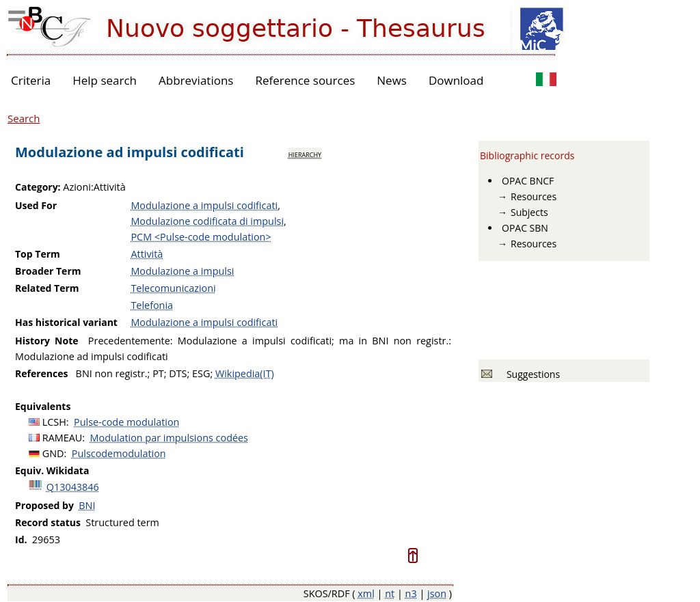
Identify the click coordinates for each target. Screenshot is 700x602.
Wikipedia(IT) (245, 373)
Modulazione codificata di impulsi (207, 221)
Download (456, 80)
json (437, 593)
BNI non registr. (112, 373)
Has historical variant (66, 322)
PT (158, 373)
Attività (147, 254)
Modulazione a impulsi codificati (204, 205)
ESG (201, 373)
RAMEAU (63, 438)
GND (53, 453)
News (392, 80)
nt (390, 593)
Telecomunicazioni (173, 288)
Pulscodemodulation (119, 453)
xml (366, 593)
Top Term (38, 254)
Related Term (47, 288)
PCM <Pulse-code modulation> (201, 237)
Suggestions (531, 374)
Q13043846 (73, 487)
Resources (534, 196)
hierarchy (305, 154)
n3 (411, 593)
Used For (36, 205)
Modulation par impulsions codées (169, 438)
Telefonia (152, 305)
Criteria (31, 80)
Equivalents (43, 406)
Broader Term (48, 271)
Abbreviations (196, 80)
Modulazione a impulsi (182, 271)
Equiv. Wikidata (52, 470)
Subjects (529, 212)
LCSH (54, 422)
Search (24, 118)
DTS (178, 373)
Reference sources (305, 80)
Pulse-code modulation (126, 422)
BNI (87, 505)
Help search (105, 80)
